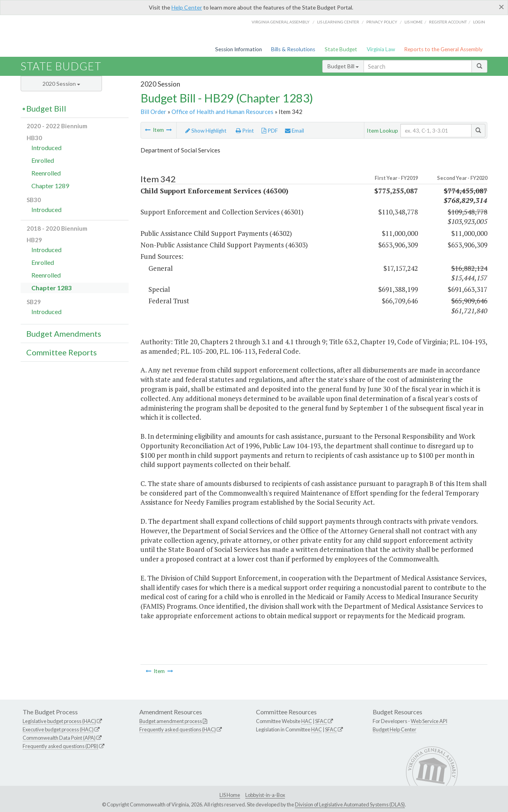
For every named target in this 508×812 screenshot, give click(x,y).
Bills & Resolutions (293, 49)
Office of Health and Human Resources (222, 112)
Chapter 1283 (51, 288)
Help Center (187, 7)
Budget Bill (343, 66)
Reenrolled (46, 173)
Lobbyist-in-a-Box (265, 795)
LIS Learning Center (338, 22)
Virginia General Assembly (281, 22)
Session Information (239, 49)
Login (479, 22)
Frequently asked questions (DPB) (61, 746)
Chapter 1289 (50, 186)
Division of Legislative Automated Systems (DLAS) (350, 804)
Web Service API (429, 721)
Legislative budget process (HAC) (59, 721)
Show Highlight (206, 131)
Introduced (46, 148)
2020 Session (61, 84)
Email (294, 131)
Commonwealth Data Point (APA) (59, 738)
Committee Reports (62, 352)
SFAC (321, 721)
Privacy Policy (382, 22)
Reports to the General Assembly (443, 49)
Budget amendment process (171, 721)
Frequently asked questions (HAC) (178, 729)
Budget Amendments (64, 334)
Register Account (448, 22)
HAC (307, 721)
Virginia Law (381, 49)
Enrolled (43, 160)
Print (245, 131)
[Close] (501, 7)
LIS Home (230, 795)
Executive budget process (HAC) (58, 729)
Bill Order (153, 112)
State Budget (341, 49)
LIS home (414, 22)
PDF (270, 131)
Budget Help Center (394, 729)
